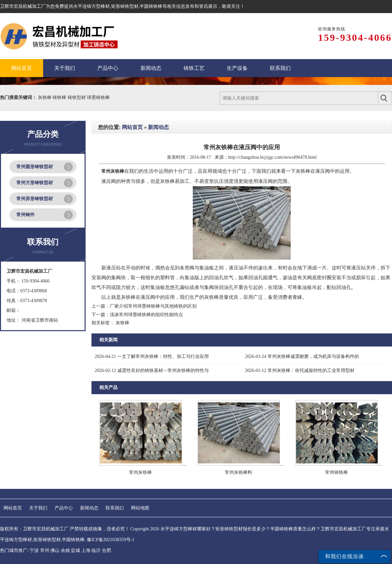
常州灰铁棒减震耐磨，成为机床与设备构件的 (302, 356)
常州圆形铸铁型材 (35, 167)
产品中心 (64, 508)
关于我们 (38, 508)
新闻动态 (158, 127)
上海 (86, 550)
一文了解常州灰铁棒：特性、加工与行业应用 (152, 356)
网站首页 (132, 127)
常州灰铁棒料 (238, 472)
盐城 (75, 550)
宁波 (34, 550)
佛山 (55, 550)
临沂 (96, 550)
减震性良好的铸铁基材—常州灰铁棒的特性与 (152, 371)
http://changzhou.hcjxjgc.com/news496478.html (272, 157)
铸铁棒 (60, 97)
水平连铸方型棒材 (91, 6)
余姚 (65, 550)
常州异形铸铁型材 (35, 199)
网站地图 (140, 508)
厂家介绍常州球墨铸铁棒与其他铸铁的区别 (153, 306)
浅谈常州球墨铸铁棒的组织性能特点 (146, 315)
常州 (45, 550)
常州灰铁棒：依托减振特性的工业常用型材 (300, 371)
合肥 (106, 550)
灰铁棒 (45, 97)
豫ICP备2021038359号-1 (111, 540)
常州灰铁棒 (140, 472)
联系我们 (115, 508)
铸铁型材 (77, 97)
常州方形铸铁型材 (35, 183)
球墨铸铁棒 (98, 97)
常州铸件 (25, 215)
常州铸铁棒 (336, 472)
